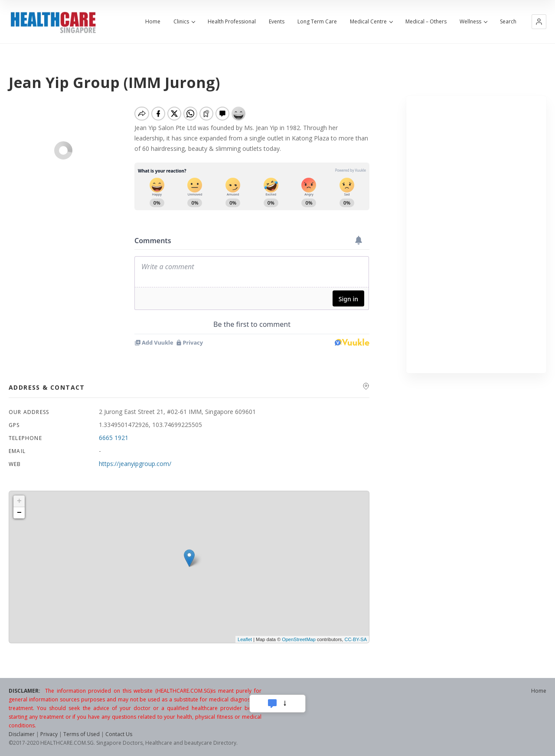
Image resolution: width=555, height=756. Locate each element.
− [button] (19, 513)
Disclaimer (22, 734)
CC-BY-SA (356, 639)
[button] (539, 22)
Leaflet (245, 639)
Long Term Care (317, 22)
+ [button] (19, 501)
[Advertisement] (476, 235)
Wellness (473, 22)
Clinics (184, 22)
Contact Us (119, 734)
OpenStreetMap (299, 639)
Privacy (49, 734)
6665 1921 (114, 438)
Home (153, 22)
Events (277, 22)
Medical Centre (371, 22)
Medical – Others (426, 22)
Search (508, 22)
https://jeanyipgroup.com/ (135, 464)
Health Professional (232, 22)
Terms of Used (82, 734)
